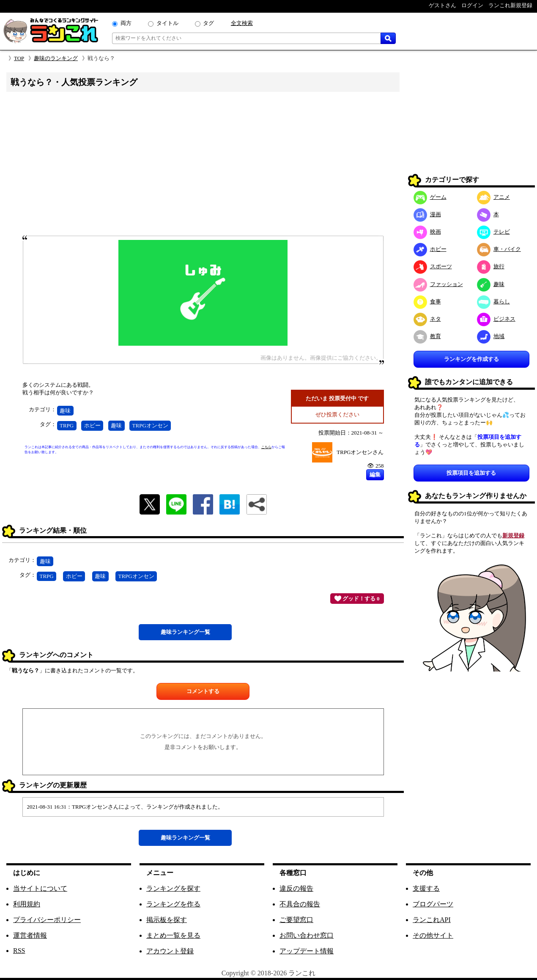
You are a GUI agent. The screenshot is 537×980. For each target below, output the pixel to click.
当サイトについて (40, 888)
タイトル (167, 23)
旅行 (491, 266)
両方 (126, 23)
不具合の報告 (300, 904)
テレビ (493, 232)
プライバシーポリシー (47, 920)
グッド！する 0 (357, 598)
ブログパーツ (433, 904)
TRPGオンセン (150, 425)
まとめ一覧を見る (173, 935)
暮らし (493, 301)
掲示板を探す (167, 920)
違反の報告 (296, 888)
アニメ (493, 197)
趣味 (65, 411)
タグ (208, 23)
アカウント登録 (170, 951)
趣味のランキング (56, 58)
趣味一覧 (185, 632)
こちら (266, 447)
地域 (491, 336)
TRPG (67, 425)
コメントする (203, 691)
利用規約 (27, 904)
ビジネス (496, 319)
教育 (427, 336)
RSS (19, 951)
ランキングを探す (173, 888)
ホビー (92, 425)
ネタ (427, 319)
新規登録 (513, 535)
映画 (427, 232)
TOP (19, 58)
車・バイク (499, 249)
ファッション (438, 284)
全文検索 (242, 23)
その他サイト (433, 935)
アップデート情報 (307, 951)
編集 (375, 475)
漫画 (427, 214)
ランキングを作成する (471, 359)
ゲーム (430, 197)
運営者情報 (30, 935)
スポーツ (433, 266)
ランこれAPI (432, 920)
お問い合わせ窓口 (307, 935)
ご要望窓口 (296, 920)
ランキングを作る (173, 904)
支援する (426, 888)
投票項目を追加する (471, 473)
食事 (427, 301)
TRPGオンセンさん (360, 452)
